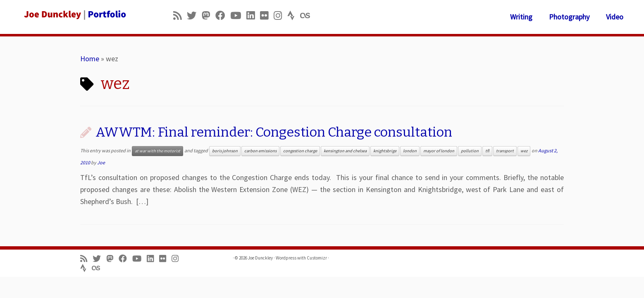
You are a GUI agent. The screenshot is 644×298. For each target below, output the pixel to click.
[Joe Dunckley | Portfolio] (74, 14)
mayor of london (439, 151)
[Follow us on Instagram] (280, 16)
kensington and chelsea (345, 151)
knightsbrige (385, 151)
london (410, 151)
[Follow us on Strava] (294, 16)
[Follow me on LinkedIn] (253, 16)
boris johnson (225, 151)
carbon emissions (260, 151)
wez (524, 151)
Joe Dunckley (260, 258)
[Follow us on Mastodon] (209, 16)
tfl (487, 151)
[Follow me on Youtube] (238, 16)
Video (615, 17)
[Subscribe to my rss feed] (180, 16)
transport (505, 151)
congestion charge (300, 151)
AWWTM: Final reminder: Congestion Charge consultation (274, 132)
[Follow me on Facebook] (223, 16)
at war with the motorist (157, 151)
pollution (470, 151)
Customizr (317, 258)
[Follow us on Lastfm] (308, 16)
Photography (569, 17)
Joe (101, 162)
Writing (521, 17)
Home (90, 59)
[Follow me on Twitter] (194, 16)
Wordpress (286, 258)
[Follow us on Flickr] (267, 16)
